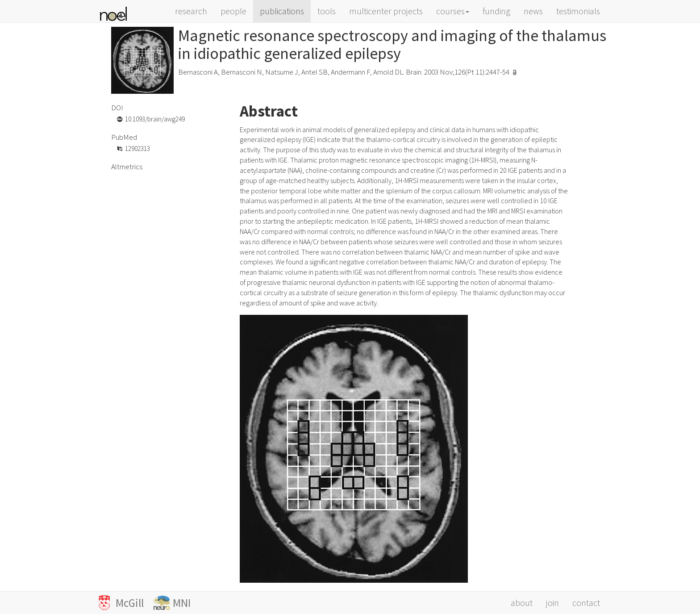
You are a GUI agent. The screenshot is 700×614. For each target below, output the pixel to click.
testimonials (578, 11)
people (233, 11)
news (533, 11)
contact (586, 603)
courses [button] (453, 11)
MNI (182, 603)
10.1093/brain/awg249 (155, 119)
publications (282, 11)
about (522, 603)
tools (327, 11)
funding (496, 11)
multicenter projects (386, 11)
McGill (133, 603)
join (552, 603)
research (191, 11)
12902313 (137, 148)
